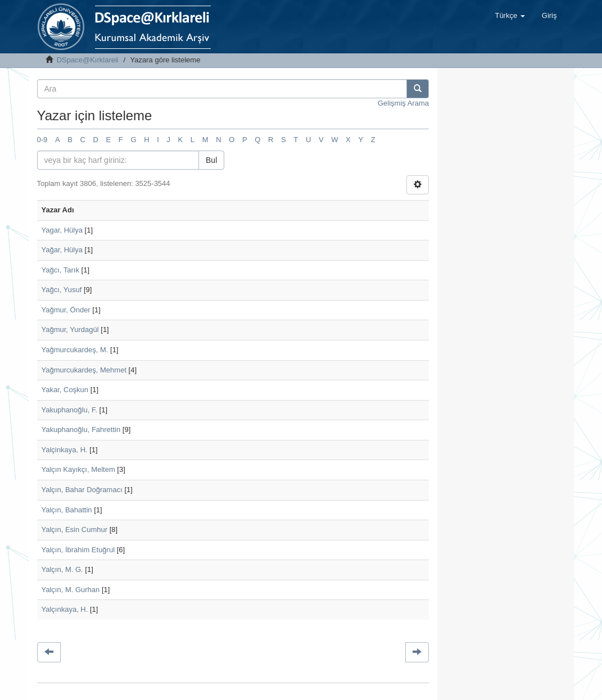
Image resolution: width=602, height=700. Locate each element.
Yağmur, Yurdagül (70, 329)
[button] (510, 16)
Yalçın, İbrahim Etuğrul (78, 550)
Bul (211, 160)
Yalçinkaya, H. (65, 450)
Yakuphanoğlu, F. (70, 410)
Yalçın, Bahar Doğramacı (82, 490)
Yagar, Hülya (62, 230)
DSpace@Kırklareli (88, 60)
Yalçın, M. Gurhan (71, 590)
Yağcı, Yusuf (62, 290)
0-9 (42, 140)
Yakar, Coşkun (65, 390)
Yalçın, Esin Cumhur (75, 529)
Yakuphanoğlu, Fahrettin (81, 429)
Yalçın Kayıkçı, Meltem (78, 469)
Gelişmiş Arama (403, 103)
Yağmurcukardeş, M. (75, 350)
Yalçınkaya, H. (65, 609)
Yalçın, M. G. (62, 569)
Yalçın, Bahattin (67, 510)
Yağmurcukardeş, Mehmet (84, 370)
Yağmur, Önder (66, 310)
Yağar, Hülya (62, 250)
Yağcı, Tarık (60, 270)
